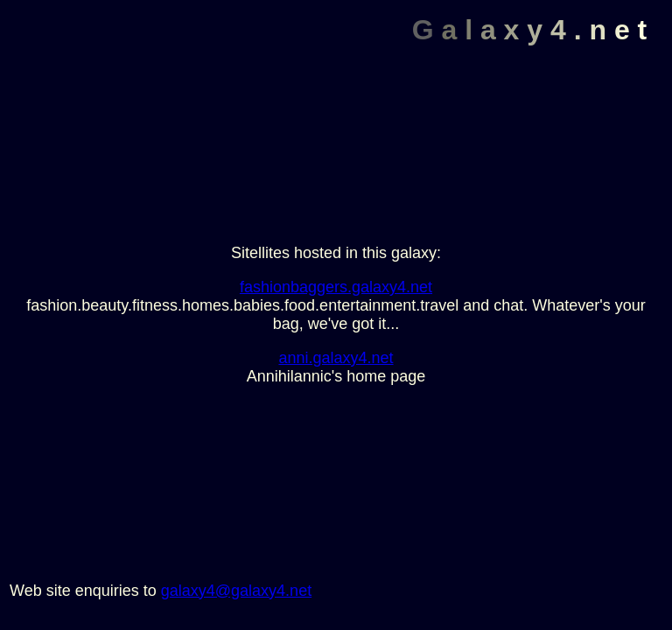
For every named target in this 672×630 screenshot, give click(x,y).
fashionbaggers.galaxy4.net (336, 287)
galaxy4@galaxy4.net (236, 591)
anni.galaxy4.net (336, 358)
